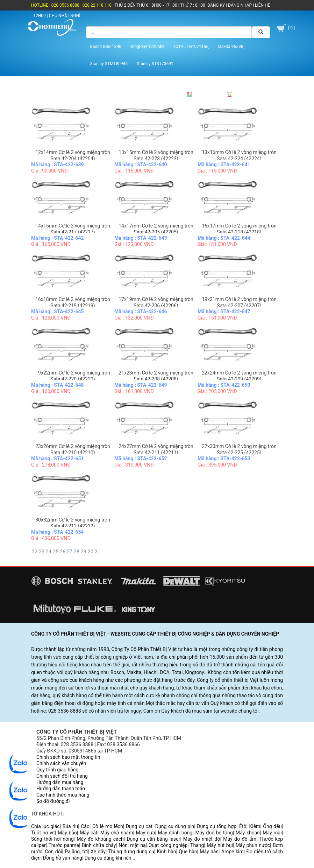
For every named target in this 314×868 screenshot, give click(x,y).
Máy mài (272, 833)
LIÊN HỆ (262, 5)
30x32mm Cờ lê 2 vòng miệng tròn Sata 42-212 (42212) (73, 523)
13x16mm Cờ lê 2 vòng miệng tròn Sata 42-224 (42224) (239, 155)
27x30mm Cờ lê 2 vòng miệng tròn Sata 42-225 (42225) (239, 449)
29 (84, 552)
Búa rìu (70, 826)
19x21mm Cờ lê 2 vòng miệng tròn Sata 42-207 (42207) (239, 302)
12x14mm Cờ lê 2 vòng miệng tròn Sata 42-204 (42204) (73, 155)
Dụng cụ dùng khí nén (108, 858)
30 (91, 552)
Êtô (243, 826)
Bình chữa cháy (99, 845)
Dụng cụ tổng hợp (217, 826)
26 (63, 552)
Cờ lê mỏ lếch (108, 826)
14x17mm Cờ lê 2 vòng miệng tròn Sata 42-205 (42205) (156, 229)
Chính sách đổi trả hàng (62, 776)
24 (49, 552)
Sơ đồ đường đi (53, 801)
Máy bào (67, 833)
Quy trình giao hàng (57, 770)
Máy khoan (248, 833)
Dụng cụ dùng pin (175, 826)
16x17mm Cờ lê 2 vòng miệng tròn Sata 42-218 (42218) (239, 229)
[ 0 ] (285, 28)
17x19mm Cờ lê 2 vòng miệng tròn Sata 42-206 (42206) (156, 302)
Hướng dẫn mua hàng (60, 782)
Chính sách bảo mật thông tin (68, 757)
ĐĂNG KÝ (216, 5)
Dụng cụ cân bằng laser (153, 839)
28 (77, 552)
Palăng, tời (76, 852)
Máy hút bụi (220, 845)
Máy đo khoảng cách (100, 839)
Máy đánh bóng (175, 833)
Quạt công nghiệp (168, 845)
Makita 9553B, (231, 47)
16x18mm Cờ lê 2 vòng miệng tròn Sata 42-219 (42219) (73, 302)
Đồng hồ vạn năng (63, 858)
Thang (197, 845)
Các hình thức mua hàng (63, 795)
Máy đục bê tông (214, 833)
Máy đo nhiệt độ (202, 839)
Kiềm (255, 826)
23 (42, 552)
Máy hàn (209, 852)
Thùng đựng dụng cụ (131, 852)
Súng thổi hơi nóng (52, 839)
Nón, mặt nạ (132, 845)
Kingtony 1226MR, (148, 47)
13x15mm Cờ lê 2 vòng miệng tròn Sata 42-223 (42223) (156, 155)
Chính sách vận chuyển (61, 763)
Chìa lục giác (45, 826)
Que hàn (188, 852)
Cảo (85, 826)
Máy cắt (89, 833)
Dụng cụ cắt (139, 826)
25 (56, 552)
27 (70, 552)
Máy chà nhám (117, 833)
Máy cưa (146, 833)
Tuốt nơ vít (43, 833)
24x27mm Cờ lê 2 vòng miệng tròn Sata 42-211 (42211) (156, 449)
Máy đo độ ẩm (240, 839)
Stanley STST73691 (155, 64)
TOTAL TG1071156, (191, 47)
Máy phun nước (253, 845)
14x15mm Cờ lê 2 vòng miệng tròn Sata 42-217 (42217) (73, 229)
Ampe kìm (233, 852)
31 (98, 552)
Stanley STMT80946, (109, 64)
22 (35, 552)
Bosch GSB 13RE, (106, 47)
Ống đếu (272, 826)
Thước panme (64, 845)
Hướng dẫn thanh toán (61, 789)
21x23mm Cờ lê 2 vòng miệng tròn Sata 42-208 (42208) (156, 376)
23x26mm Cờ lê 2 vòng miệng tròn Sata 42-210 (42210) (73, 449)
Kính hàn (166, 852)
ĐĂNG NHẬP (240, 5)
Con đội (54, 852)
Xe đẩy (98, 852)
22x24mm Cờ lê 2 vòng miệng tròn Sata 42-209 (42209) (239, 376)
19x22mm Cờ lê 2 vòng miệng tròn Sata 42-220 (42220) (73, 376)
